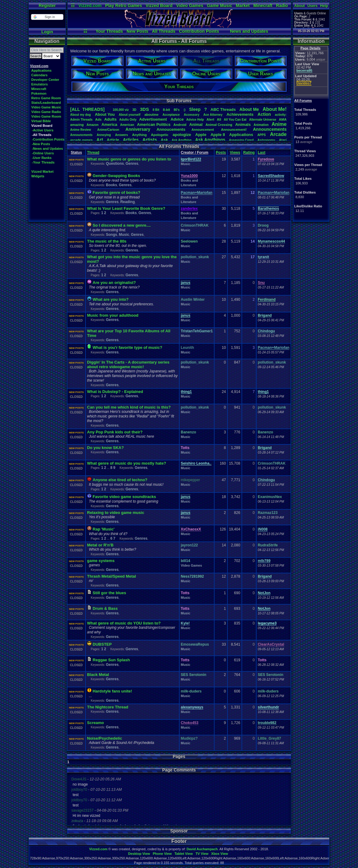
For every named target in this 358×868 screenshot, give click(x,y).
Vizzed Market (42, 172)
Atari (283, 140)
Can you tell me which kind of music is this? (129, 407)
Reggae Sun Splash (111, 660)
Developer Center (45, 80)
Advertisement (154, 119)
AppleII (218, 135)
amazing (77, 125)
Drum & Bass (105, 608)
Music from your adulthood (113, 315)
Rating (249, 153)
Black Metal (98, 675)
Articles (131, 140)
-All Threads (42, 135)
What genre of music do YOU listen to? (124, 623)
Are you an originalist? (114, 283)
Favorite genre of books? (116, 192)
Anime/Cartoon (108, 130)
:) (184, 110)
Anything (139, 135)
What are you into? (110, 299)
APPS (262, 135)
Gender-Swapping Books (116, 176)
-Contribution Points (48, 139)
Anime (279, 124)
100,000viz (121, 110)
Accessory (192, 115)
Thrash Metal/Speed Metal (112, 576)
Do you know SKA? (105, 448)
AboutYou (105, 114)
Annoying (104, 135)
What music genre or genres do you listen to (129, 159)
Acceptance (171, 115)
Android (180, 125)
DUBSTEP (102, 644)
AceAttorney (213, 115)
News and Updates (249, 31)
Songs (111, 235)
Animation (261, 125)
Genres (132, 164)
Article (113, 140)
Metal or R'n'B (100, 545)
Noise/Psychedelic (105, 738)
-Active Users (43, 130)
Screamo (95, 723)
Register (47, 6)
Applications (41, 70)
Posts (221, 153)
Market (243, 6)
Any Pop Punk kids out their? (115, 432)
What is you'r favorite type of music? (127, 347)
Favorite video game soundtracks (124, 497)
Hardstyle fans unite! (112, 691)
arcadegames (81, 140)
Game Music (219, 6)
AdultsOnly (128, 120)
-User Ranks (42, 158)
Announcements (270, 129)
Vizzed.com (90, 6)
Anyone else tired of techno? (120, 480)
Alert (210, 119)
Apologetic (160, 135)
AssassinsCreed (241, 140)
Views (235, 153)
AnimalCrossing (219, 125)
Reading (127, 202)
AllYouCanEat (235, 120)
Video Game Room (46, 116)
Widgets (38, 176)
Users (312, 6)
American (127, 125)
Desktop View (139, 854)
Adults (110, 119)
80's (177, 110)
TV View (202, 854)
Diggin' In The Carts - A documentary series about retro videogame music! (128, 364)
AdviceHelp (195, 120)
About (300, 6)
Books (111, 185)
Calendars (39, 75)
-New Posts (41, 144)
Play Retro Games (124, 6)
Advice (177, 119)
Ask (164, 140)
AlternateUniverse (263, 120)
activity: (281, 115)
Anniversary (138, 129)
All (219, 119)
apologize (182, 135)
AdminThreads (81, 120)
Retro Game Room (46, 98)
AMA (283, 119)
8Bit (156, 110)
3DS (145, 109)
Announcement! (234, 130)
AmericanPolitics (154, 125)
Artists (150, 140)
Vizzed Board (159, 6)
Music (186, 164)
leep (195, 109)
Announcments (81, 135)
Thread (93, 153)
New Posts (137, 31)
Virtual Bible (41, 121)
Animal (196, 125)
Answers (122, 135)
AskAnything (181, 140)
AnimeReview (81, 130)
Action (264, 114)
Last (262, 153)
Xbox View (220, 854)
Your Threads (109, 31)
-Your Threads (43, 162)
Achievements (240, 114)
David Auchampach (202, 849)
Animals (243, 125)
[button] (47, 17)
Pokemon (39, 93)
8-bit (167, 110)
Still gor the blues (109, 593)
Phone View (162, 854)
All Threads (164, 31)
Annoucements (171, 129)
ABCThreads (223, 109)
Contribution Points (199, 31)
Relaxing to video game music (116, 513)
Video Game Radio (46, 112)
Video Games (190, 6)
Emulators (40, 84)
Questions (115, 164)
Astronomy (266, 140)
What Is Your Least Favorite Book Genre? (126, 208)
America (109, 125)
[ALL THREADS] (87, 109)
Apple (201, 135)
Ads (98, 119)
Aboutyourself (129, 115)
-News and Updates (47, 149)
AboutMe (249, 109)
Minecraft (263, 6)
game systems (101, 561)
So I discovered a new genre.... (122, 225)
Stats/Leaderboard (46, 103)
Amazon (93, 125)
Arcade (278, 134)
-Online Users (43, 153)
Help (324, 6)
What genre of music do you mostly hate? (127, 463)
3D (134, 110)
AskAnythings (210, 140)
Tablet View (184, 854)
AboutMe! (275, 109)
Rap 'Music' (103, 529)
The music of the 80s (107, 241)
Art (100, 140)
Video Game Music (46, 107)
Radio (282, 6)
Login (47, 32)
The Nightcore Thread (108, 707)
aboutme (151, 115)
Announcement (203, 130)
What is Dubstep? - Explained (115, 392)
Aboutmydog (80, 115)
